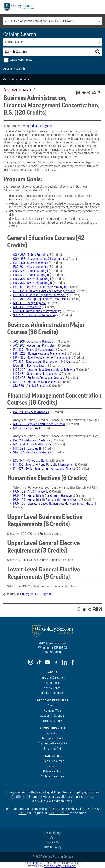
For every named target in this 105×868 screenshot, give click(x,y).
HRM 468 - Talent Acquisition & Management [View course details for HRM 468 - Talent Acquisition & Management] (42, 358)
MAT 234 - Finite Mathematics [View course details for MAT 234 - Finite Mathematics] (32, 445)
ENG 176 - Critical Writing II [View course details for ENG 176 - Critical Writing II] (31, 275)
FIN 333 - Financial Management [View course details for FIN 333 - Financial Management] (33, 350)
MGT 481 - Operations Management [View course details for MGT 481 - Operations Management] (35, 374)
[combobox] (52, 21)
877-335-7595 (59, 813)
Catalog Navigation (19, 80)
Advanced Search (14, 69)
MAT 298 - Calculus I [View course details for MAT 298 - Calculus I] (27, 429)
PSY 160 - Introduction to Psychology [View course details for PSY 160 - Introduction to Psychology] (37, 311)
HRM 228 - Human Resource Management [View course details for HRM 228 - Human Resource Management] (40, 354)
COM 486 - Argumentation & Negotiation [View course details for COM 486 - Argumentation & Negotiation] (39, 259)
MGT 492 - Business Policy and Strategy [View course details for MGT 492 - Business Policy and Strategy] (39, 378)
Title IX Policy (52, 847)
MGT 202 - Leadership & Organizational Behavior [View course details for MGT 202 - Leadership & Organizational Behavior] (44, 370)
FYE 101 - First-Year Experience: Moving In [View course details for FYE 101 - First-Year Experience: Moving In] (40, 287)
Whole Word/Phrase (21, 60)
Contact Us (52, 843)
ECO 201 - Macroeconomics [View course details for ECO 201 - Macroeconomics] (31, 267)
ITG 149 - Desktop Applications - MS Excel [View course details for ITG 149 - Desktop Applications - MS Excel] (40, 299)
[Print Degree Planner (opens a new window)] (79, 93)
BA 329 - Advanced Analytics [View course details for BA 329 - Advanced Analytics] (32, 441)
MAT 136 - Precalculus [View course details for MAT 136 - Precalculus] (27, 307)
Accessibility (52, 833)
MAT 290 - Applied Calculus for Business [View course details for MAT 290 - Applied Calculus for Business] (39, 424)
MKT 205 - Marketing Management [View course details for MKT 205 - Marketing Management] (35, 382)
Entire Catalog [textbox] (14, 42)
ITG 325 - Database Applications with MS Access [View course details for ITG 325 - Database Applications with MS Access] (44, 362)
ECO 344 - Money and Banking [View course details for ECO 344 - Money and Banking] (32, 461)
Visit (53, 838)
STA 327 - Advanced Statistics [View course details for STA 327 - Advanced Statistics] (32, 453)
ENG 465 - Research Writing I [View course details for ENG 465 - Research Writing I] (32, 279)
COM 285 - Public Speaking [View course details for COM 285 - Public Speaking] (31, 255)
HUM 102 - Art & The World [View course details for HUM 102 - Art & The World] (31, 492)
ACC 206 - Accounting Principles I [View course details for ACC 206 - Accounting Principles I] (35, 342)
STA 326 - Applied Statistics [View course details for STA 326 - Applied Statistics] (31, 386)
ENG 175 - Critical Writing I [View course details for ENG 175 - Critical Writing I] (31, 271)
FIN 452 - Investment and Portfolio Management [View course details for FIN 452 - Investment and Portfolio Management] (44, 465)
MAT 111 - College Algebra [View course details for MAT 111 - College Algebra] (29, 303)
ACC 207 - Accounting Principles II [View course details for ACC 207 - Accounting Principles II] (35, 346)
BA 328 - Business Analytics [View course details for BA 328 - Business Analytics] (31, 412)
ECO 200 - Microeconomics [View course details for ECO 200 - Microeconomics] (31, 263)
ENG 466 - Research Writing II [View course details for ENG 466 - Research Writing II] (33, 283)
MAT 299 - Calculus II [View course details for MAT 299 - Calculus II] (27, 449)
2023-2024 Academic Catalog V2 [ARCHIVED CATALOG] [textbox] (41, 21)
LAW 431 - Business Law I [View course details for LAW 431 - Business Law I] (29, 366)
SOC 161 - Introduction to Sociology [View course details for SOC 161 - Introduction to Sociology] (36, 315)
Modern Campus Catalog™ (60, 866)
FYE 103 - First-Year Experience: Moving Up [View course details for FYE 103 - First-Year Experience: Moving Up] (41, 295)
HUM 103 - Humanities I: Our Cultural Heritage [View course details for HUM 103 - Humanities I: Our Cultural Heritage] (42, 496)
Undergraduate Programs (36, 126)
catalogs (34, 863)
